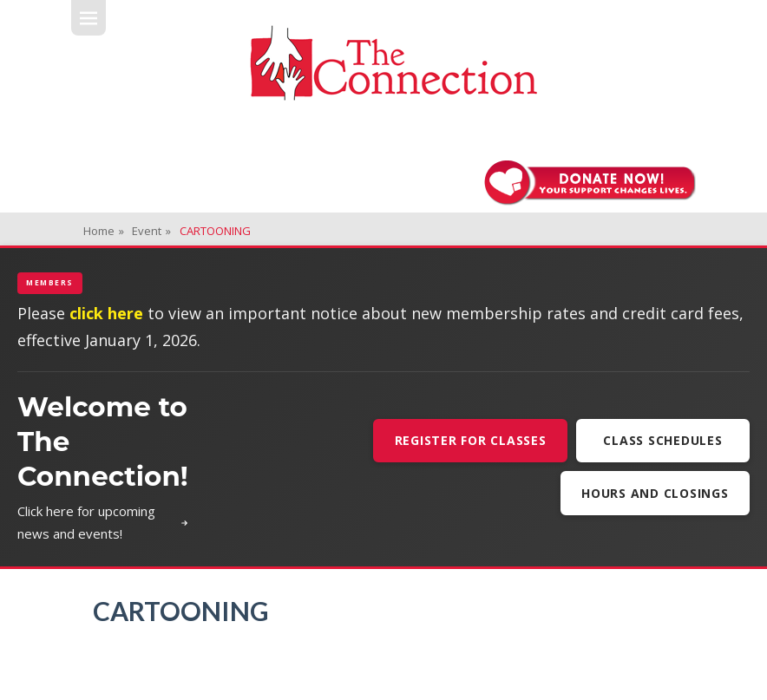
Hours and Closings (655, 493)
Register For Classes (471, 440)
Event (151, 231)
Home (104, 231)
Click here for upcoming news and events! (103, 522)
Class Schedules (662, 440)
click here (106, 313)
